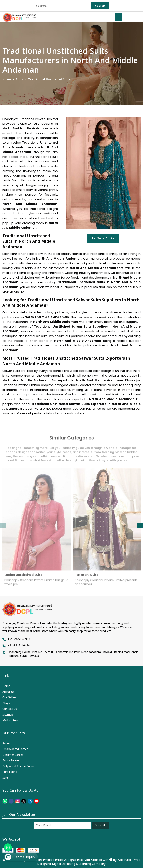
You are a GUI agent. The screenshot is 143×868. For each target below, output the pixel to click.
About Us (8, 692)
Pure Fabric (10, 772)
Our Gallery (9, 697)
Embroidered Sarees (15, 749)
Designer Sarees (13, 755)
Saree (6, 743)
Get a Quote (103, 238)
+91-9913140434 (19, 645)
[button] (140, 525)
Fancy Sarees (11, 760)
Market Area (10, 720)
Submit (100, 825)
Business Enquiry (20, 857)
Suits (20, 79)
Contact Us (10, 709)
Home (7, 79)
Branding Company (92, 864)
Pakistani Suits (86, 577)
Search (100, 6)
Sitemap (8, 714)
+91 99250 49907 (19, 639)
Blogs (6, 703)
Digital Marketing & (65, 864)
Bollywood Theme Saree (18, 766)
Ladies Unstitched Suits (23, 577)
